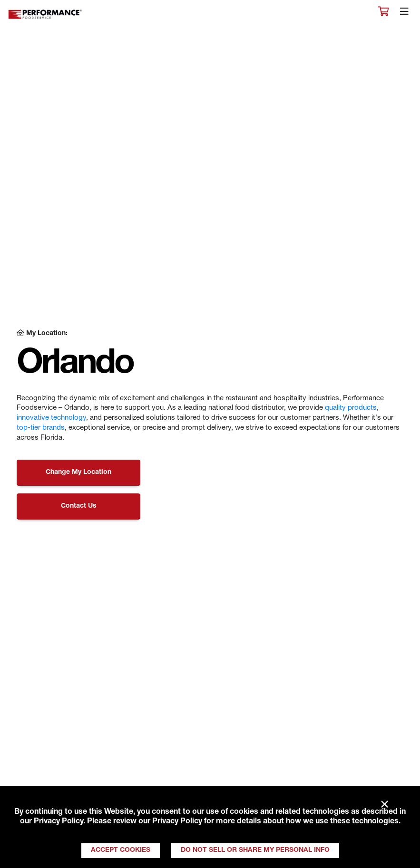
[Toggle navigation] (404, 14)
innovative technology (51, 418)
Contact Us (79, 506)
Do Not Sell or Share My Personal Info (255, 850)
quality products (351, 408)
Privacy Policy (59, 822)
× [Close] (385, 805)
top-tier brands (41, 428)
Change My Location (78, 473)
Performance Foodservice (46, 14)
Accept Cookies (121, 850)
